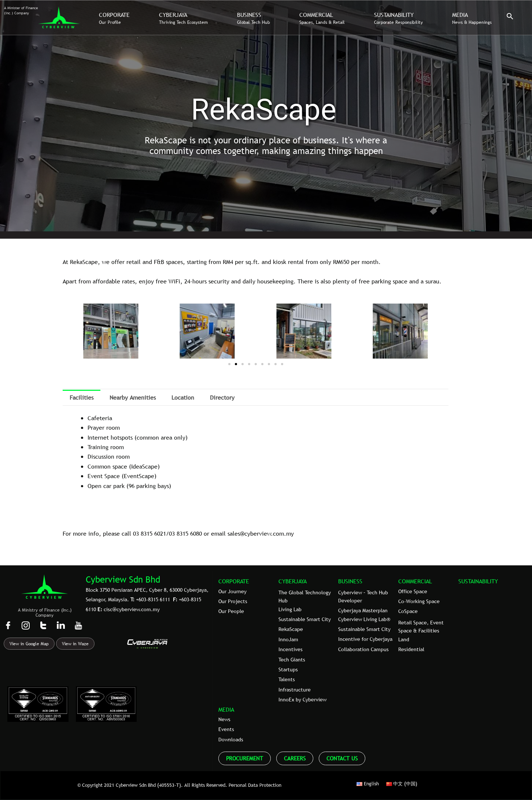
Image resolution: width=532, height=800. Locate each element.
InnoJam (288, 639)
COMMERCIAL (415, 581)
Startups (288, 669)
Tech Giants (292, 660)
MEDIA (226, 709)
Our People (231, 611)
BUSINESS (350, 581)
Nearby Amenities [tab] (133, 397)
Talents (287, 679)
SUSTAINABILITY (478, 581)
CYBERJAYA (293, 581)
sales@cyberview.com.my (261, 533)
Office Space (413, 591)
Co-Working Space (419, 601)
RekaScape (291, 629)
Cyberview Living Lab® (364, 619)
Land (404, 639)
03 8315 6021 (149, 533)
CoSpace (408, 611)
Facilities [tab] (82, 397)
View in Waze (75, 644)
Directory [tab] (222, 397)
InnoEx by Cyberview (302, 700)
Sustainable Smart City (305, 619)
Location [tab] (183, 397)
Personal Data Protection (255, 785)
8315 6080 (189, 533)
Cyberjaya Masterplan (363, 610)
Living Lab (290, 609)
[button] (510, 18)
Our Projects (233, 601)
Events (226, 729)
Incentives (291, 649)
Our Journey (232, 591)
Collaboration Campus (363, 649)
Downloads (231, 740)
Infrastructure (295, 690)
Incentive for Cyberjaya (365, 639)
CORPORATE (234, 581)
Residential (411, 649)
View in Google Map (29, 644)
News (224, 719)
